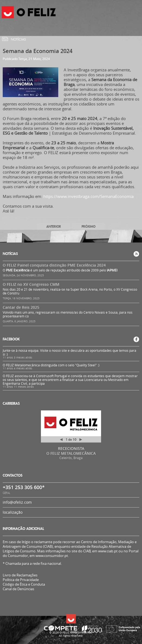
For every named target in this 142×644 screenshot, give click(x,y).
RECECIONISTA (71, 448)
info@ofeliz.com (17, 502)
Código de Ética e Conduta (24, 584)
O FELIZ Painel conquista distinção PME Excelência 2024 (54, 265)
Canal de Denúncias (18, 589)
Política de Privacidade (21, 580)
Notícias (18, 39)
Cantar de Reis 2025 (21, 307)
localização (13, 512)
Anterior (54, 226)
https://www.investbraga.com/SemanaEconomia (88, 196)
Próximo (88, 226)
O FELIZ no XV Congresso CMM (31, 284)
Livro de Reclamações (20, 575)
